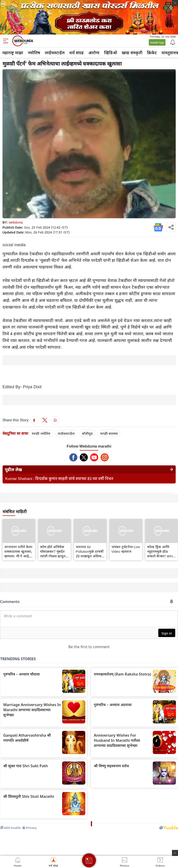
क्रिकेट (152, 53)
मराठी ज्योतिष (41, 433)
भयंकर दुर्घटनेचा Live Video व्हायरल (126, 549)
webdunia (16, 222)
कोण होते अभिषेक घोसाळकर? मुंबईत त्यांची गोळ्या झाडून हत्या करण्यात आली (53, 551)
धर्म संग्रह (76, 53)
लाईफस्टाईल (55, 53)
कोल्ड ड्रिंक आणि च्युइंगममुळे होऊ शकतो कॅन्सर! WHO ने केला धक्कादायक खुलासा (161, 551)
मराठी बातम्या (109, 433)
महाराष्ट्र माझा (13, 53)
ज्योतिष (34, 53)
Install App (157, 42)
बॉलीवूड (87, 433)
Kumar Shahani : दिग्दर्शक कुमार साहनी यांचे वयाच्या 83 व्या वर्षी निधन (59, 478)
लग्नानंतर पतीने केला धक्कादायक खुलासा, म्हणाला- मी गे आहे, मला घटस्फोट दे (18, 551)
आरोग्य (94, 53)
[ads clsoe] (175, 853)
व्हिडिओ (111, 53)
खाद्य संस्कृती (132, 53)
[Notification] (172, 42)
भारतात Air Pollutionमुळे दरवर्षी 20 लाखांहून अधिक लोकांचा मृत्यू (90, 551)
